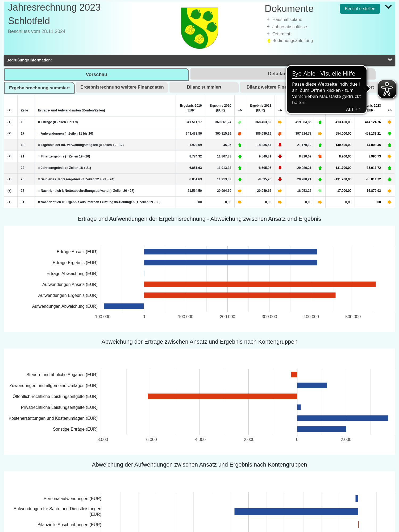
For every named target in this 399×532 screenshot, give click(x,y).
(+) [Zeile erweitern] (9, 122)
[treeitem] (330, 20)
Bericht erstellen (360, 9)
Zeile (24, 110)
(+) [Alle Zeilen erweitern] (9, 110)
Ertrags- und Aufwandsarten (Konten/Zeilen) (72, 110)
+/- (240, 110)
